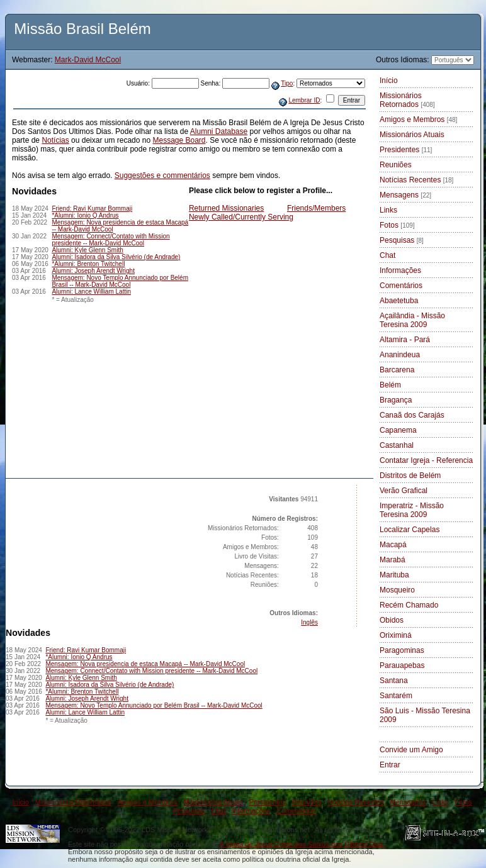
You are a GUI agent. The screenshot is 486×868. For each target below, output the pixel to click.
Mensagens (405, 195)
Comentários (401, 286)
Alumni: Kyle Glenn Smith (87, 250)
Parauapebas (402, 665)
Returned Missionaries (226, 208)
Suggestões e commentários (162, 175)
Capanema (398, 430)
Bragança (396, 400)
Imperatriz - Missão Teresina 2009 (412, 510)
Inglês (309, 622)
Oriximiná (396, 635)
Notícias (55, 140)
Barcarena (397, 370)
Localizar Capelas (410, 530)
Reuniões (396, 165)
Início (389, 81)
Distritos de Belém (410, 476)
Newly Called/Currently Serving (241, 217)
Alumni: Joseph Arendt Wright (93, 271)
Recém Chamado (409, 605)
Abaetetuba (399, 301)
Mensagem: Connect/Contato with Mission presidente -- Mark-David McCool (110, 240)
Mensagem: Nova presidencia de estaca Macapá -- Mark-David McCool (145, 664)
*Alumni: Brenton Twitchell (88, 264)
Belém (390, 385)
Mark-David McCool (88, 60)
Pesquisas (402, 240)
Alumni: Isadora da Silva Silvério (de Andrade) (116, 257)
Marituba (394, 575)
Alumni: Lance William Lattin (91, 292)
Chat (387, 255)
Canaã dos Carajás (412, 415)
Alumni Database (219, 131)
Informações (400, 270)
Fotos (397, 225)
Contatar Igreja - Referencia (426, 460)
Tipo (287, 83)
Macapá (393, 545)
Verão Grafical (404, 491)
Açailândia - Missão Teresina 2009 (412, 320)
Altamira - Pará (405, 340)
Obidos (392, 620)
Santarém (396, 696)
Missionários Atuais (412, 135)
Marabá (393, 560)
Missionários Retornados (407, 100)
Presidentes (406, 150)
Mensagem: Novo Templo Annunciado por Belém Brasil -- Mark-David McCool (120, 281)
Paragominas (402, 650)
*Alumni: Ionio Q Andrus (85, 215)
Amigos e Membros (418, 120)
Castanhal (397, 445)
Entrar (390, 765)
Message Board (179, 140)
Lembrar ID (304, 100)
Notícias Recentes (416, 180)
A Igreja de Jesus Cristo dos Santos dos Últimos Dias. (302, 844)
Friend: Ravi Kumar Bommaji (92, 209)
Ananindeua (400, 355)
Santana (394, 681)
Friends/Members (316, 208)
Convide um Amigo (411, 750)
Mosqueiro (397, 590)
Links (388, 210)
